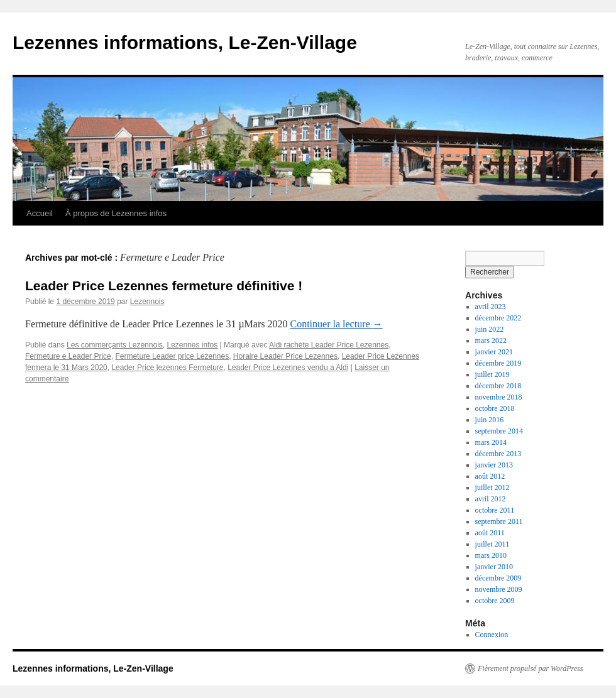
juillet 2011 (492, 544)
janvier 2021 (494, 352)
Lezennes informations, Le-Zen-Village (185, 42)
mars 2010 (491, 555)
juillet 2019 (492, 374)
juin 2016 (490, 420)
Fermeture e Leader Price (68, 356)
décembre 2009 (498, 578)
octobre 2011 (495, 510)
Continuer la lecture (337, 324)
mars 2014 (491, 442)
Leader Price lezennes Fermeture (167, 368)
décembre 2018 (498, 386)
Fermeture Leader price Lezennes (172, 356)
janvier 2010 (494, 567)
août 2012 (490, 476)
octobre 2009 (495, 601)
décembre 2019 (498, 363)
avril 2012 (491, 499)
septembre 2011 (499, 521)
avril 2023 (491, 307)
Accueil (40, 213)
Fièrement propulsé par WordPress (530, 668)
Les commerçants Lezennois (115, 345)
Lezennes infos (192, 345)
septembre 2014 (499, 431)
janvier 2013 (494, 465)
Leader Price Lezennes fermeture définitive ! (164, 286)
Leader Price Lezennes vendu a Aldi (288, 368)
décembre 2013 (498, 454)
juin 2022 (490, 329)
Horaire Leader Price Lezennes (285, 356)
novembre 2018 (499, 397)
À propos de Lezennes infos (116, 213)
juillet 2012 (492, 488)
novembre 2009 (499, 589)
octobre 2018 (495, 408)
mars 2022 (491, 341)
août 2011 (490, 533)
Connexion (492, 635)
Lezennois (147, 302)
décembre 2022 (498, 318)
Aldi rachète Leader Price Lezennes (329, 345)
